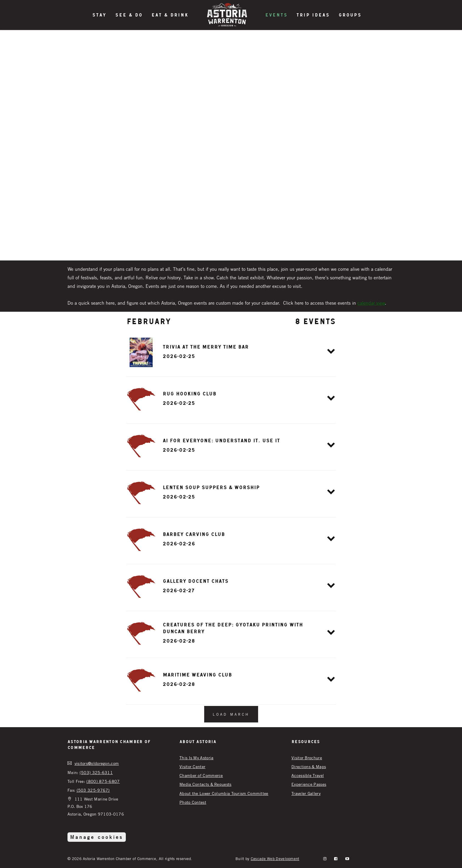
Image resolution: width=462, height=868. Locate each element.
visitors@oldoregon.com (97, 763)
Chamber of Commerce (201, 775)
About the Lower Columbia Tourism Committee (224, 793)
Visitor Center (192, 766)
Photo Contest (193, 802)
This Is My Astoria (196, 758)
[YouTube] (347, 859)
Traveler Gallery (306, 793)
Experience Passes (309, 784)
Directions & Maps (309, 766)
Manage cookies (97, 837)
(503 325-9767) (93, 790)
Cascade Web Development (275, 859)
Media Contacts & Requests (206, 784)
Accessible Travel (308, 775)
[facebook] (336, 859)
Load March (231, 714)
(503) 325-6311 (96, 772)
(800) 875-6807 (103, 781)
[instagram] (325, 859)
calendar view (371, 303)
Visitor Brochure (307, 758)
